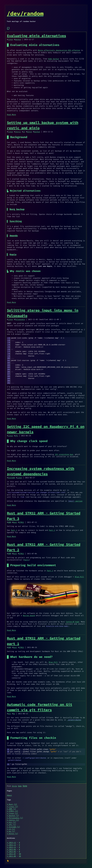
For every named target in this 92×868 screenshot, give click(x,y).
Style (14, 785)
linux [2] (13, 812)
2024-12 (12, 844)
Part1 (26, 560)
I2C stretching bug (64, 454)
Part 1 (14, 530)
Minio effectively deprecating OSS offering (59, 50)
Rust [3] (13, 803)
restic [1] (14, 819)
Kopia (13, 255)
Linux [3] (13, 806)
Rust (15, 522)
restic (18, 132)
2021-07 (12, 853)
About (9, 794)
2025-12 (12, 842)
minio (29, 132)
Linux (10, 320)
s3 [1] (12, 828)
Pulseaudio (20, 320)
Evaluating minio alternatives (36, 36)
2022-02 (12, 851)
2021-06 (12, 855)
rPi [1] (12, 824)
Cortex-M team (72, 621)
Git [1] (12, 821)
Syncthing (16, 221)
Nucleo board (29, 615)
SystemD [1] (14, 826)
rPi (16, 436)
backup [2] (14, 815)
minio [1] (13, 833)
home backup (53, 59)
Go (14, 713)
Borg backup (17, 209)
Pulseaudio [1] (16, 817)
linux (10, 40)
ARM (9, 522)
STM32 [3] (13, 810)
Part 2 (52, 530)
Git (9, 713)
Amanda (14, 236)
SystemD (11, 478)
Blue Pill (79, 576)
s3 (24, 132)
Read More (11, 115)
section (75, 501)
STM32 (21, 522)
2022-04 (12, 849)
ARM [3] (12, 808)
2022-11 (12, 846)
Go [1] (12, 830)
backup (18, 40)
